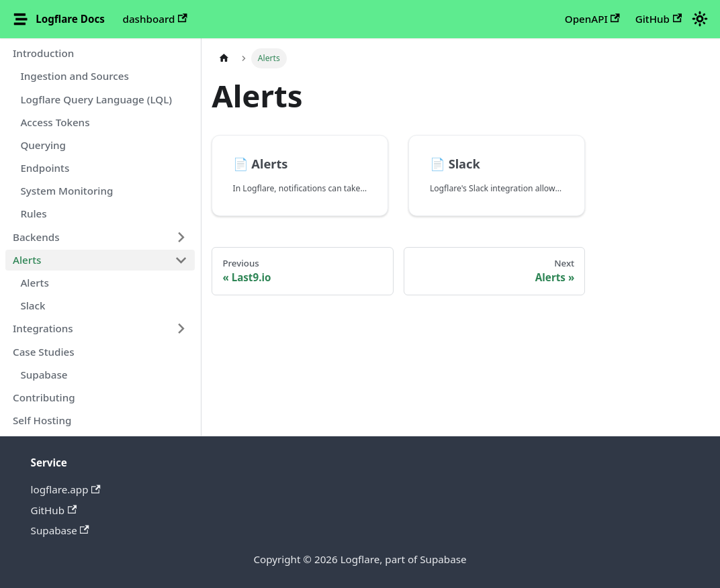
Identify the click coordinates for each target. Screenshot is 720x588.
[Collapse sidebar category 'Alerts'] (181, 260)
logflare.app (66, 489)
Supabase (60, 530)
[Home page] (224, 58)
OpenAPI (592, 19)
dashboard (155, 19)
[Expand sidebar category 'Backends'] (181, 237)
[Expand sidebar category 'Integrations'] (181, 329)
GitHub (659, 19)
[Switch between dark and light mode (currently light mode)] (699, 19)
